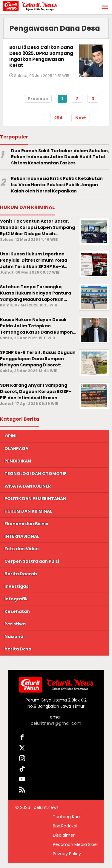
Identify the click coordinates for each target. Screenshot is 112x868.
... (39, 118)
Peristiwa (15, 624)
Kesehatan (17, 611)
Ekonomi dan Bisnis (26, 524)
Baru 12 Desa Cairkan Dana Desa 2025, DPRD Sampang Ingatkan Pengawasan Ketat (41, 56)
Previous (38, 99)
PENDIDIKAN (18, 461)
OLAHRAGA (16, 448)
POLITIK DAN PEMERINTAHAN (35, 499)
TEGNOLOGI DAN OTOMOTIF (35, 474)
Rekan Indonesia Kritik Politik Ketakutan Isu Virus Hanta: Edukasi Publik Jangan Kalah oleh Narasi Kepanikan (57, 185)
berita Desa (18, 649)
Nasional (14, 636)
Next (81, 118)
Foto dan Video (22, 549)
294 (58, 118)
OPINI (10, 436)
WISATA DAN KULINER (28, 486)
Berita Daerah (21, 574)
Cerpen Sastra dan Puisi (32, 561)
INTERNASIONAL (22, 536)
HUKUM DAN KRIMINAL (28, 511)
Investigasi (17, 586)
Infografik (16, 599)
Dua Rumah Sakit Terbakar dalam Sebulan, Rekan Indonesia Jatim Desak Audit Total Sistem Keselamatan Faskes (60, 157)
